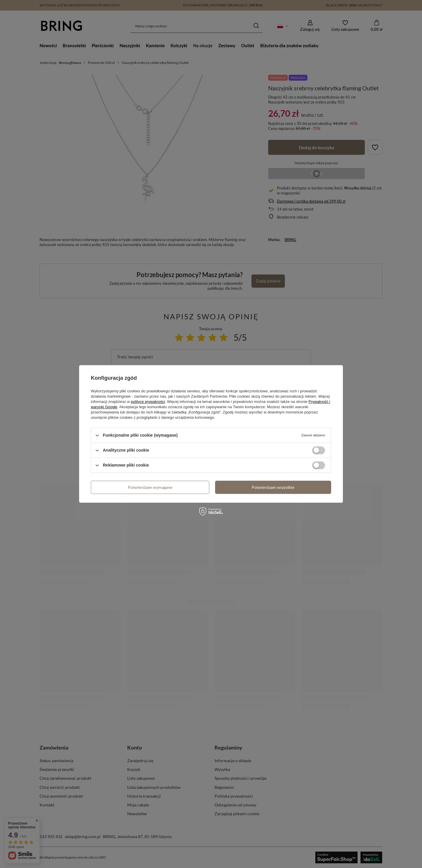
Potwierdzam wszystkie (273, 487)
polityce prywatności (148, 402)
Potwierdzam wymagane (150, 487)
